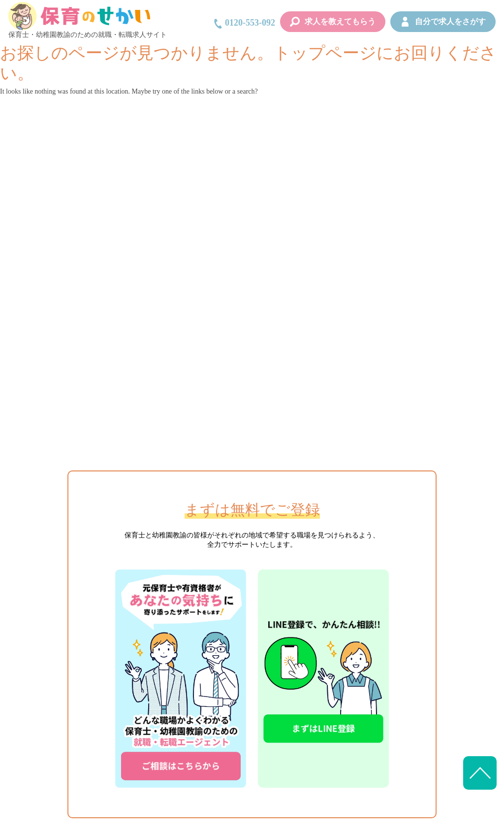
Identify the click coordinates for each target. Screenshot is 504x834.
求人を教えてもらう (333, 22)
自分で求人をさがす (443, 22)
